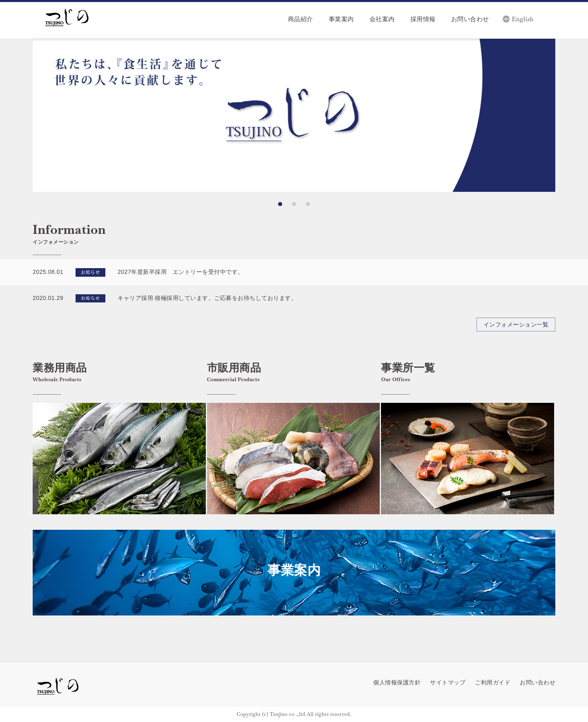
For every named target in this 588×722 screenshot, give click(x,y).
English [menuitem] (523, 19)
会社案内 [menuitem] (382, 19)
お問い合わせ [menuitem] (470, 19)
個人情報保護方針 (397, 682)
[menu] (345, 15)
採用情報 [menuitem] (423, 19)
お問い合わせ (538, 682)
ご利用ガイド (493, 682)
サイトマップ (448, 682)
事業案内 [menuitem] (341, 19)
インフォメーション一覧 (516, 324)
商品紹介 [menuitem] (301, 19)
